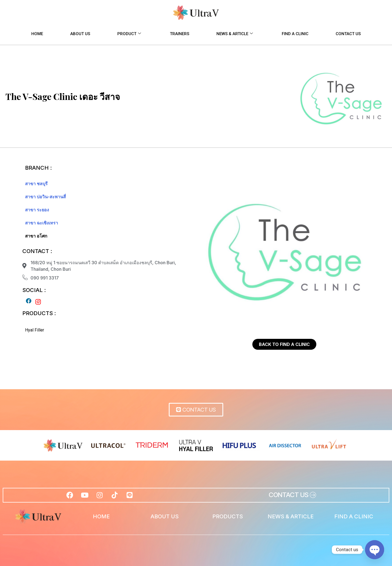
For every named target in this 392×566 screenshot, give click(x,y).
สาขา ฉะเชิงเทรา (42, 223)
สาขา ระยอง (37, 210)
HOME (37, 34)
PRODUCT (129, 34)
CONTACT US (348, 34)
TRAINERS (180, 34)
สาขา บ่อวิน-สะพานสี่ (45, 197)
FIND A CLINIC (295, 34)
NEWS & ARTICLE (235, 34)
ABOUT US (80, 34)
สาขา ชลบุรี (36, 184)
